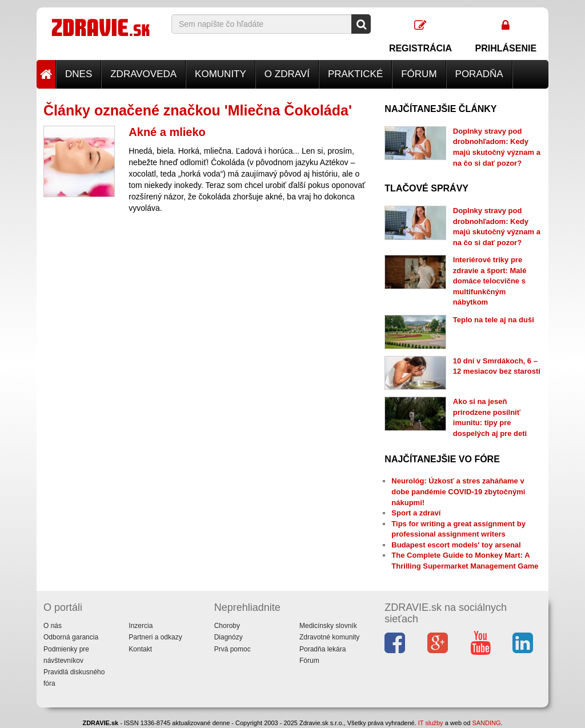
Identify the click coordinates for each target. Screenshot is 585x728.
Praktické (355, 74)
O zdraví (287, 74)
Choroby (227, 626)
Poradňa (479, 74)
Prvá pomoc (233, 649)
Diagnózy (229, 637)
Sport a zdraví (416, 513)
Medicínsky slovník (328, 626)
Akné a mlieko (167, 132)
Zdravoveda (143, 74)
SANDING (486, 723)
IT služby (431, 723)
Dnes (79, 74)
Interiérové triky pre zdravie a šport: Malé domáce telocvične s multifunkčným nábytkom (490, 281)
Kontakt (140, 649)
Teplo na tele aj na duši (494, 320)
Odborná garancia (71, 637)
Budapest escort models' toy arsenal (456, 545)
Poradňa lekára (322, 649)
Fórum (419, 74)
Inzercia (141, 626)
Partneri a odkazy (155, 637)
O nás (53, 626)
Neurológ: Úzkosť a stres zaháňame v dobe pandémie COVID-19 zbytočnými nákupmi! (458, 491)
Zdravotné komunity (329, 637)
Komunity (221, 74)
